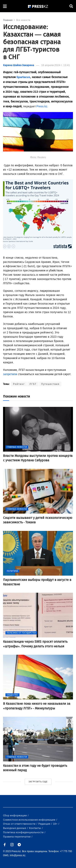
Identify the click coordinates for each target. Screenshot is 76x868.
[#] (38, 6)
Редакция (45, 824)
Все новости (23, 20)
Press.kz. (42, 106)
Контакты (35, 828)
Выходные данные (15, 828)
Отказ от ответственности (20, 824)
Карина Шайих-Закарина (19, 65)
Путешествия (50, 384)
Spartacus (23, 77)
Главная (8, 20)
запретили (10, 374)
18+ (55, 824)
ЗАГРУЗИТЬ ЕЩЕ (38, 782)
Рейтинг (19, 384)
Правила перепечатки (17, 837)
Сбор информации (15, 815)
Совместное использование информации (29, 820)
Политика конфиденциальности (24, 832)
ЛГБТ (33, 384)
